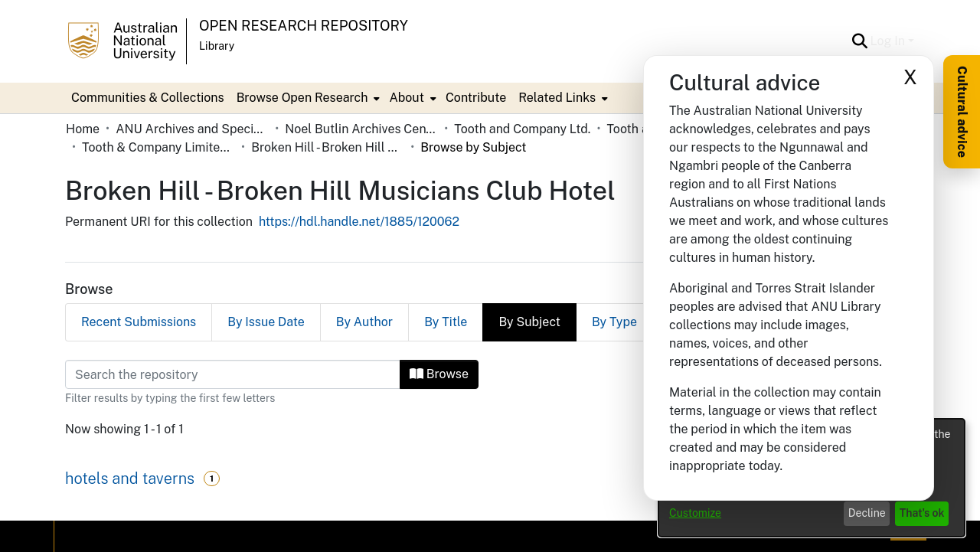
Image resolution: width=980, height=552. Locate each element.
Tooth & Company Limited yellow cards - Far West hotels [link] (158, 147)
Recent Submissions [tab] (139, 322)
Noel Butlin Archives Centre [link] (361, 129)
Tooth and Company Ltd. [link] (522, 129)
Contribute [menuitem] (476, 98)
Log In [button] (889, 41)
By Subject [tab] (529, 322)
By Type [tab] (614, 322)
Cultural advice (962, 112)
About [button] (406, 98)
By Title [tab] (446, 322)
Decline (867, 513)
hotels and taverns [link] (130, 479)
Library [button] (217, 46)
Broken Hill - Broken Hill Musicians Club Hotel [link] (328, 147)
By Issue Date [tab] (266, 322)
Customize (695, 513)
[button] (860, 41)
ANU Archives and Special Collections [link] (192, 129)
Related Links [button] (557, 98)
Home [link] (83, 129)
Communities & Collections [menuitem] (148, 98)
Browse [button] (439, 374)
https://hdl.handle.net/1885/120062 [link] (359, 222)
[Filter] (233, 374)
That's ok (922, 513)
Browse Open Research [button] (302, 98)
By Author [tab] (364, 322)
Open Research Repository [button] (304, 26)
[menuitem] (307, 98)
